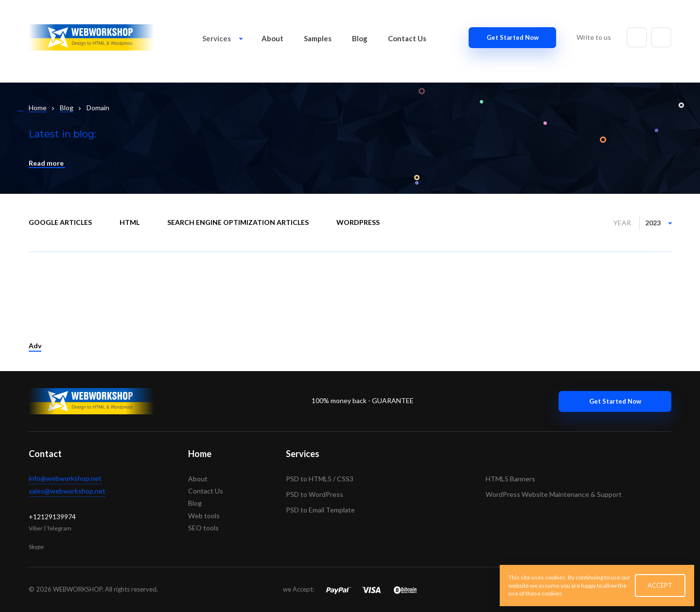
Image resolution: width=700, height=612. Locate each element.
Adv (35, 346)
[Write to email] (637, 37)
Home (200, 454)
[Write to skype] (661, 37)
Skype (36, 547)
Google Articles (60, 222)
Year (622, 223)
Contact (45, 454)
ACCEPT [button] (660, 585)
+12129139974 (52, 517)
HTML (130, 222)
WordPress (358, 222)
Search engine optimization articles (238, 222)
